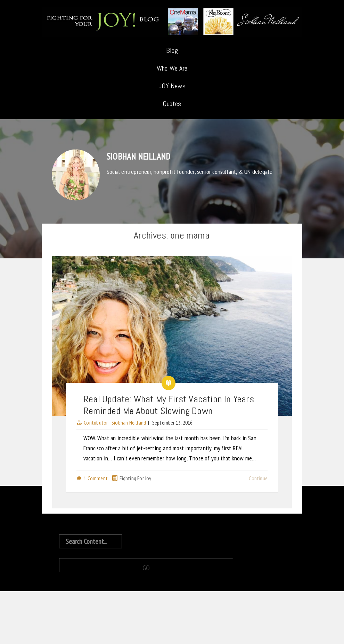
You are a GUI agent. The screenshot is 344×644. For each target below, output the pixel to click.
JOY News (172, 86)
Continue (258, 478)
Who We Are (172, 68)
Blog (172, 50)
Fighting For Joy (135, 478)
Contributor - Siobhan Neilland (115, 422)
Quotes (172, 104)
